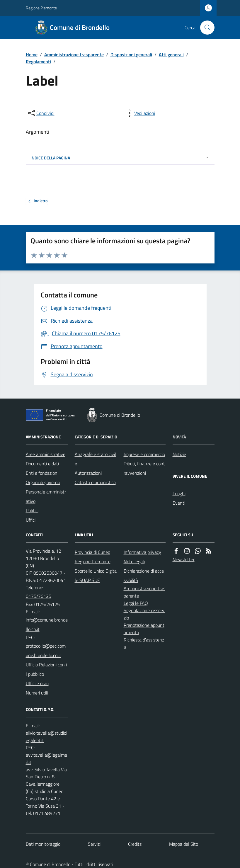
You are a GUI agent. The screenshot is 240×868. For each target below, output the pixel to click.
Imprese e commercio (144, 454)
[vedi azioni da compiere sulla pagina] (140, 113)
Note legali (134, 561)
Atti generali (171, 55)
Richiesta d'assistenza (144, 643)
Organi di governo (43, 482)
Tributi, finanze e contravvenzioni (144, 468)
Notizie (179, 454)
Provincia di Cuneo (92, 552)
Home (32, 55)
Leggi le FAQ (136, 603)
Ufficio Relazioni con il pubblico (46, 669)
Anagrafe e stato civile (95, 459)
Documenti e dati (42, 464)
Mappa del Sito (184, 844)
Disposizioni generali (131, 55)
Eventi (179, 503)
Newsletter (184, 559)
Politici (32, 510)
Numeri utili (37, 693)
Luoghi (179, 493)
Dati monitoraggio (43, 844)
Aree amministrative (46, 454)
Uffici (31, 520)
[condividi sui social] (41, 113)
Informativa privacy (142, 552)
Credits (135, 844)
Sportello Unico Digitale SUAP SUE (96, 576)
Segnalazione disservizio (144, 614)
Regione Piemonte (41, 8)
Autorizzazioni (88, 473)
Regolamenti (38, 62)
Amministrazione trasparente (74, 55)
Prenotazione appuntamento (144, 629)
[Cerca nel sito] (205, 28)
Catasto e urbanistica (95, 482)
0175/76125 (39, 596)
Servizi (94, 844)
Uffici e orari (37, 683)
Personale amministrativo (46, 496)
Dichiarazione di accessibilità (144, 576)
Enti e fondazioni (42, 473)
